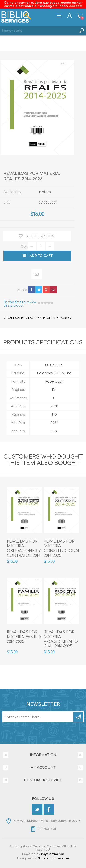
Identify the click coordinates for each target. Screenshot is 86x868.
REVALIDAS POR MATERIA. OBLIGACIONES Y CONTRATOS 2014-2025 (24, 551)
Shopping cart (80, 16)
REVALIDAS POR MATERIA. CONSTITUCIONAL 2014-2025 (61, 549)
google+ (53, 290)
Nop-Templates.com (53, 858)
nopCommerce (53, 854)
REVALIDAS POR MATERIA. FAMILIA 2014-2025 (24, 637)
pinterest (46, 290)
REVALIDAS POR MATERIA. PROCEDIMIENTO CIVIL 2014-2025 (61, 639)
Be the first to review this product (20, 304)
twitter (39, 290)
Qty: (24, 246)
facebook (31, 290)
